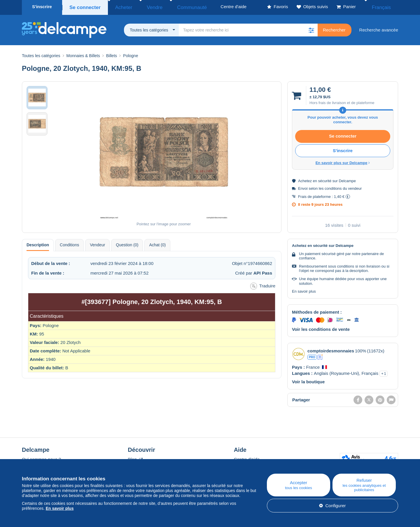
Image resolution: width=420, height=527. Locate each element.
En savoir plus (304, 290)
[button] (311, 28)
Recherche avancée (379, 28)
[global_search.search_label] (248, 28)
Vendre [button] (143, 7)
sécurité (325, 179)
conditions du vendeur (343, 187)
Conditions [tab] (69, 243)
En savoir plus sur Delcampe (343, 161)
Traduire (263, 284)
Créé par (254, 271)
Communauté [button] (174, 7)
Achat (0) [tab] (157, 243)
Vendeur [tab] (97, 243)
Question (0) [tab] (127, 243)
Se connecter (84, 7)
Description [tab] (38, 243)
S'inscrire (42, 7)
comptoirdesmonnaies (331, 349)
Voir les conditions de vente (321, 327)
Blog (135, 457)
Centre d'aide (247, 457)
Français (385, 7)
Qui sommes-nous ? (41, 457)
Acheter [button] (119, 7)
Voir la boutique (308, 380)
